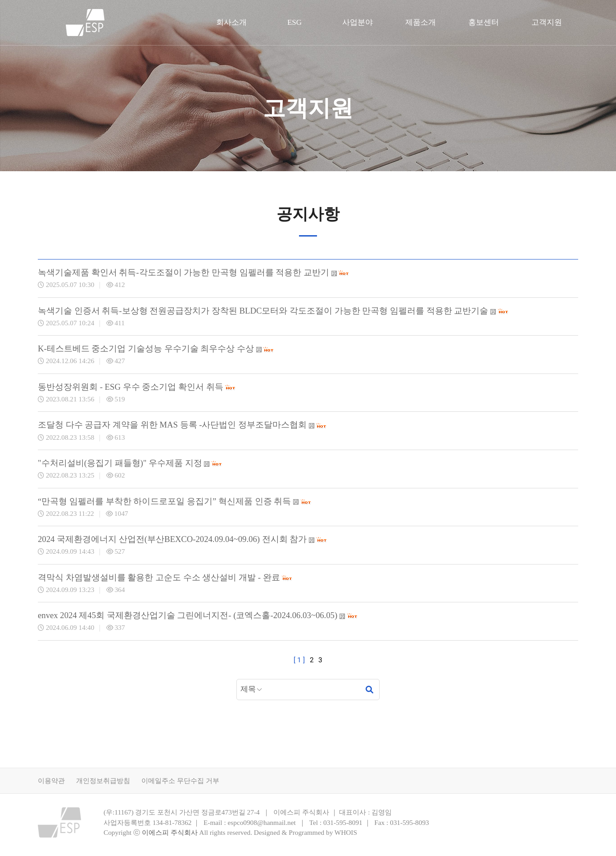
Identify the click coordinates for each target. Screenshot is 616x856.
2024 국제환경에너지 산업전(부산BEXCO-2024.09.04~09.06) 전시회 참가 (183, 539)
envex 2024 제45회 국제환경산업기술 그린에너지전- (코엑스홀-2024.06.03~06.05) (198, 615)
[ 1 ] (299, 660)
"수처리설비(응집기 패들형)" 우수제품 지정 (130, 463)
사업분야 (358, 22)
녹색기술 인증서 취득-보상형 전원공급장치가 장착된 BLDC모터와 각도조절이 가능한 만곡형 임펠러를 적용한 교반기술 (273, 311)
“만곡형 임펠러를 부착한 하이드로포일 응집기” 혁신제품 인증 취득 (175, 501)
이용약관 (51, 781)
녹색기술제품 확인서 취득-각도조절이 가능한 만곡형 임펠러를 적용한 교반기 (194, 272)
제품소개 (421, 22)
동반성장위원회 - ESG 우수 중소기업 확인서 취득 (137, 387)
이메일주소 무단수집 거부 (180, 781)
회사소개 (231, 22)
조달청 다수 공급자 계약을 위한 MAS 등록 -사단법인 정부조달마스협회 (182, 425)
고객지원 (547, 22)
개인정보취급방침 (103, 781)
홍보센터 (484, 22)
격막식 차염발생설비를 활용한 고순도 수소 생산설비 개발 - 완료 (165, 577)
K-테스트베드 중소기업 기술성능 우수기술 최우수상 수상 (156, 348)
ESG (294, 22)
